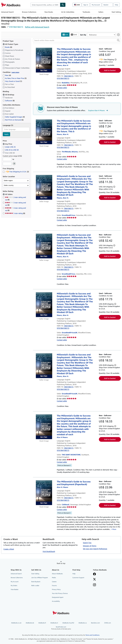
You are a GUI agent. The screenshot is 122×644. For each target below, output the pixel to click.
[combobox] (45, 5)
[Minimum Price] (7, 159)
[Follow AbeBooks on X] (94, 580)
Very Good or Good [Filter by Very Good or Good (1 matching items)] (12, 81)
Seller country (9, 185)
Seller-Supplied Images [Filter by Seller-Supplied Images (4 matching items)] (14, 117)
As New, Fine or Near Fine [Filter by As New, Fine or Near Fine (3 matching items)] (15, 78)
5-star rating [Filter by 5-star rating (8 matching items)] (15, 213)
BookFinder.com (61, 628)
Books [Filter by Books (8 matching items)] (7, 47)
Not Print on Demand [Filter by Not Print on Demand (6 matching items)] (13, 120)
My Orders (14, 586)
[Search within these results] (77, 40)
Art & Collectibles (68, 12)
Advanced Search (7, 12)
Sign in (86, 5)
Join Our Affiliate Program (40, 578)
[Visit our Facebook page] (94, 574)
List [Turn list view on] (65, 35)
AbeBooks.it (54, 623)
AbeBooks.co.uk (16, 623)
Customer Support (78, 578)
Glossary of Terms (90, 546)
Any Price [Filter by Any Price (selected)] (8, 144)
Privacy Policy (56, 589)
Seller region (8, 180)
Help (117, 5)
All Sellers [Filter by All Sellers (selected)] (9, 194)
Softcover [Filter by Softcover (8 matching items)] (9, 101)
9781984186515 (16, 27)
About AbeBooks (57, 574)
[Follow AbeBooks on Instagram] (94, 585)
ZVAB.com (108, 623)
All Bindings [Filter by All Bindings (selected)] (9, 95)
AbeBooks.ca (83, 623)
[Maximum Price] (7, 164)
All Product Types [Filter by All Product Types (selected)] (11, 44)
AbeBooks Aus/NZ (68, 623)
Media (54, 578)
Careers (54, 582)
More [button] (114, 529)
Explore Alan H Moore (98, 110)
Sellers (101, 12)
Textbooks (86, 12)
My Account (96, 5)
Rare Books (49, 12)
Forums (54, 586)
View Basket (15, 589)
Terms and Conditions (92, 635)
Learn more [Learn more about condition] (15, 72)
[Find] (63, 5)
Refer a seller (35, 586)
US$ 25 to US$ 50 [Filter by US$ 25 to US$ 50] (11, 150)
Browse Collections (29, 12)
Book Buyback (36, 582)
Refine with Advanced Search (37, 27)
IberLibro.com (95, 623)
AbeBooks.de (30, 623)
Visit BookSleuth (49, 551)
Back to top (61, 563)
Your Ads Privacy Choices (60, 593)
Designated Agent (58, 597)
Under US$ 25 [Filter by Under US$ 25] (9, 147)
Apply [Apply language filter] (6, 134)
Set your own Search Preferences (95, 549)
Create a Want (9, 549)
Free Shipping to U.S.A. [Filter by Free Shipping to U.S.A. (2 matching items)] (16, 172)
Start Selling (116, 12)
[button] (118, 40)
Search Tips (87, 543)
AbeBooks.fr (42, 623)
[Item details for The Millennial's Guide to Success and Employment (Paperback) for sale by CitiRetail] (44, 493)
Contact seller (62, 88)
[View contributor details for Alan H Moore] (62, 65)
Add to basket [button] (110, 70)
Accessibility (56, 601)
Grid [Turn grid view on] (74, 35)
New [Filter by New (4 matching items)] (7, 75)
